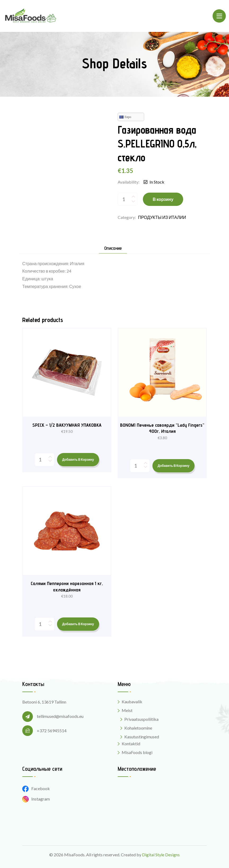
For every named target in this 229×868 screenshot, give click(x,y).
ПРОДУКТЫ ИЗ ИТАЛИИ (162, 217)
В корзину (163, 199)
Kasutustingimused (142, 737)
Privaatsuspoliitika (141, 719)
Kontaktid (131, 744)
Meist (127, 710)
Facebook (36, 788)
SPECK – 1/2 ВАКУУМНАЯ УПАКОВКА (67, 425)
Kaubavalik (132, 702)
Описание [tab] (113, 248)
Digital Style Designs (161, 855)
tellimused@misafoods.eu (60, 716)
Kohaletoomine (138, 728)
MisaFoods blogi (137, 752)
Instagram (36, 799)
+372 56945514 (52, 731)
